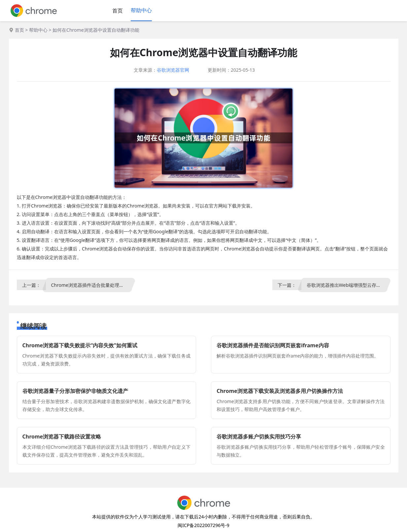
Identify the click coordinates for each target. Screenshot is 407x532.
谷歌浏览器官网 (173, 70)
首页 (118, 11)
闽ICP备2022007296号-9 (203, 525)
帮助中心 (141, 10)
